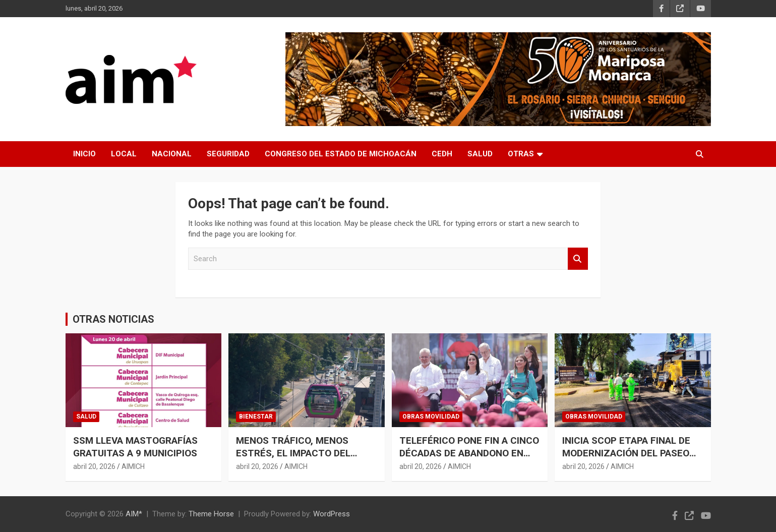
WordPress (332, 514)
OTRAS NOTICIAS (113, 319)
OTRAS (521, 154)
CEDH (442, 154)
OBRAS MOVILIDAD (431, 417)
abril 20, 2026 (94, 466)
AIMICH (133, 466)
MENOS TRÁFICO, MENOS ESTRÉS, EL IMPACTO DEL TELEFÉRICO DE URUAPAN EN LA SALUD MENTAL (300, 459)
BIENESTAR (256, 417)
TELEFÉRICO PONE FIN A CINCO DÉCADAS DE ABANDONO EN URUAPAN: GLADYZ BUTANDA (469, 453)
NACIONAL (172, 154)
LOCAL (124, 154)
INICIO (84, 154)
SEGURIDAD (228, 154)
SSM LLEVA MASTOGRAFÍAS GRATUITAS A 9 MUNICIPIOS (135, 447)
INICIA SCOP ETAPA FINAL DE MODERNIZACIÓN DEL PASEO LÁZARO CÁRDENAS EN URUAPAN (626, 459)
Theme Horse (211, 514)
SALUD (480, 154)
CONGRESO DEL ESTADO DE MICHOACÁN (341, 154)
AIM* (134, 514)
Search (578, 259)
